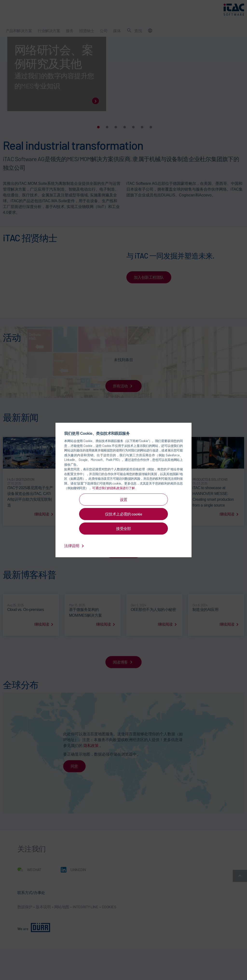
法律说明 (75, 546)
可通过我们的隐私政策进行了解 (114, 488)
